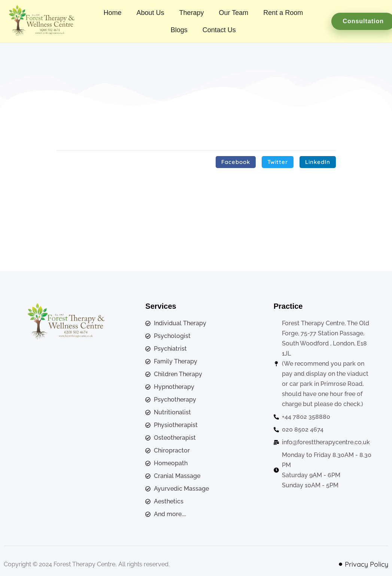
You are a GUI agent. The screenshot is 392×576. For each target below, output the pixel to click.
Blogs (179, 30)
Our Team (234, 13)
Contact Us (219, 30)
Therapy (191, 13)
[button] (236, 162)
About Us (150, 13)
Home (112, 13)
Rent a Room (283, 13)
